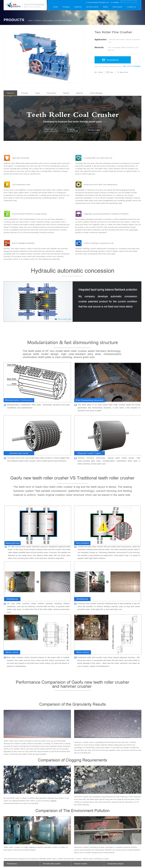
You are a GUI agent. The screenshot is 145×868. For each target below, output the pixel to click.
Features (10, 93)
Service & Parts (92, 7)
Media (105, 7)
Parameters (51, 93)
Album (101, 72)
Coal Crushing (48, 21)
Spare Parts (124, 72)
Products (66, 7)
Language (116, 2)
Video (111, 72)
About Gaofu (117, 7)
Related (66, 93)
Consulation (113, 60)
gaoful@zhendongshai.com (100, 2)
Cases (37, 93)
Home (56, 7)
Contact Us (131, 7)
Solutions (78, 7)
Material (79, 93)
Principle (24, 93)
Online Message (96, 93)
